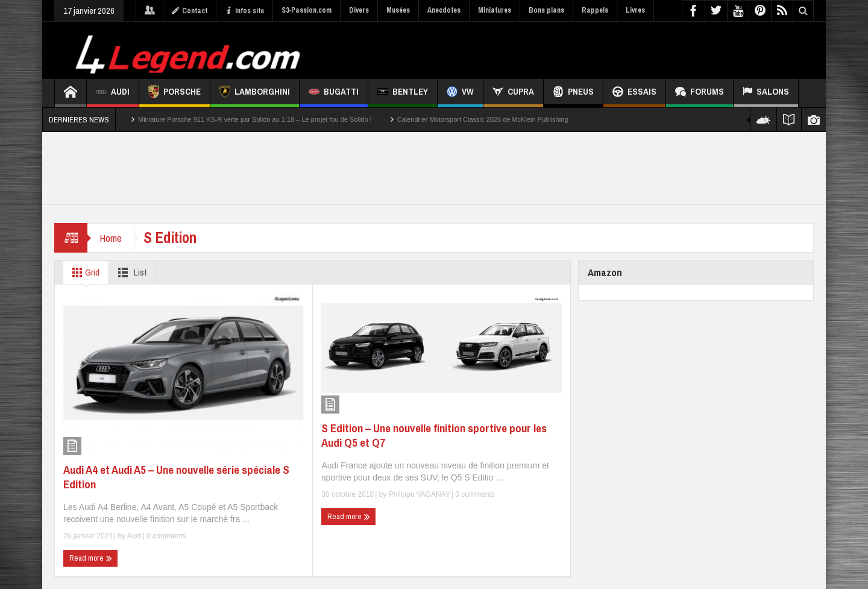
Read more (91, 558)
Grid (83, 272)
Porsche (175, 93)
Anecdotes (444, 10)
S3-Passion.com (307, 10)
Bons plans (546, 10)
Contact (190, 11)
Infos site (244, 11)
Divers (359, 10)
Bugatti (334, 93)
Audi (113, 93)
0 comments (165, 536)
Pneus (573, 93)
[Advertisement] (595, 49)
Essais (634, 93)
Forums (700, 93)
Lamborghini (255, 93)
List (130, 272)
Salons (766, 93)
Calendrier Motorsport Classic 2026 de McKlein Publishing (483, 119)
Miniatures (495, 10)
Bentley (403, 93)
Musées (398, 10)
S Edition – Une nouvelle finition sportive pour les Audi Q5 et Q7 (434, 435)
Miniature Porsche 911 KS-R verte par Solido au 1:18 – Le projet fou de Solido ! (255, 119)
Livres (635, 10)
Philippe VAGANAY (420, 494)
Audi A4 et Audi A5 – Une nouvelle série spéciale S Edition (176, 477)
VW (460, 93)
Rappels (595, 10)
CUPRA (513, 93)
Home (111, 238)
